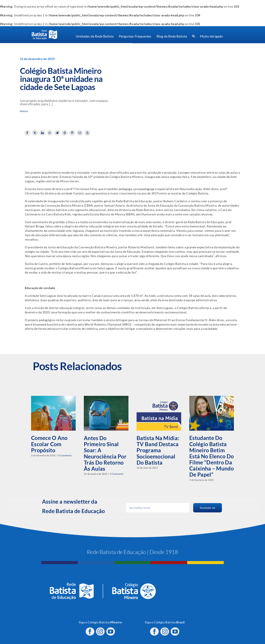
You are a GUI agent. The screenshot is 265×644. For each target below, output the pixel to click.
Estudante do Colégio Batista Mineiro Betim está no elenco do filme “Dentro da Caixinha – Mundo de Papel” (212, 456)
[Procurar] (194, 36)
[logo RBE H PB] (44, 31)
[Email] (80, 133)
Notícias (24, 111)
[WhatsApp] (50, 133)
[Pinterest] (72, 133)
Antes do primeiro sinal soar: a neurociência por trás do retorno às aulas (105, 453)
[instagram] (100, 630)
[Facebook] (27, 133)
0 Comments (65, 455)
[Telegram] (57, 133)
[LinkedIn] (43, 133)
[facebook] (90, 630)
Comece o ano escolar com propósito (49, 444)
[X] (35, 133)
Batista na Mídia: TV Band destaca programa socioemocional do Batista (158, 450)
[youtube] (111, 630)
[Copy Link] (87, 133)
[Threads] (65, 133)
